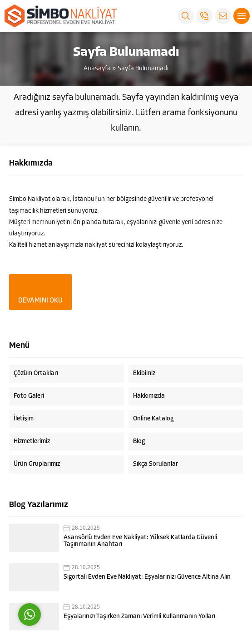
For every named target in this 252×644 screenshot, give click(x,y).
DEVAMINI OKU (40, 301)
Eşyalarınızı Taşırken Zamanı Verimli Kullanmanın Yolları (139, 617)
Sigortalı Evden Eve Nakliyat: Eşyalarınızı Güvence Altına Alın (147, 577)
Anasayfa (97, 69)
